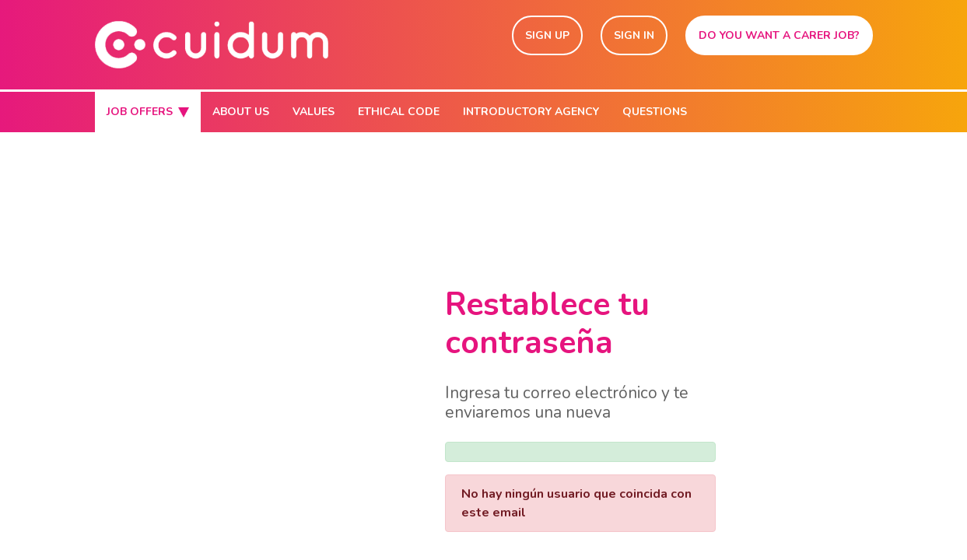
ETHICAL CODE (399, 112)
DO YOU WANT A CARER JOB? (779, 35)
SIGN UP (547, 35)
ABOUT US (241, 112)
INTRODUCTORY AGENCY (531, 112)
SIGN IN (634, 35)
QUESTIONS (655, 112)
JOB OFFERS (148, 112)
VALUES (314, 112)
